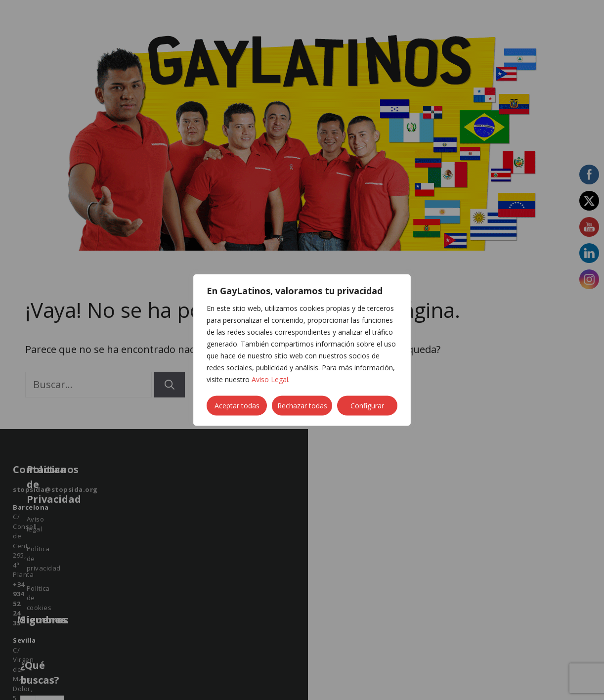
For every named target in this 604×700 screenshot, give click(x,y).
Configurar (367, 406)
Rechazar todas (302, 406)
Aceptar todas (237, 406)
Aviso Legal (270, 379)
